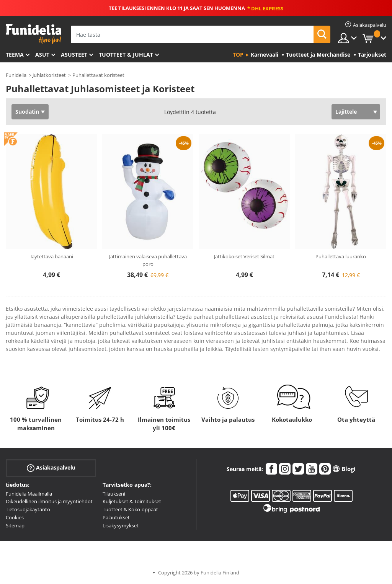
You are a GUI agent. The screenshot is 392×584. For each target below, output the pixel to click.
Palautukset (116, 517)
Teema (15, 55)
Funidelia (16, 75)
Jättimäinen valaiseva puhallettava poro (148, 260)
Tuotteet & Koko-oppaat (130, 509)
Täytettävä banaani (51, 256)
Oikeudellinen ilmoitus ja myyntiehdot (49, 501)
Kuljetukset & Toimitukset (132, 501)
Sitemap (15, 525)
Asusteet (74, 55)
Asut (42, 55)
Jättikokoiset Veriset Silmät (244, 256)
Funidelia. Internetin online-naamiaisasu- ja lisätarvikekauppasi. (33, 34)
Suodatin (27, 112)
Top (238, 55)
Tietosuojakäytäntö (28, 509)
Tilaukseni (114, 494)
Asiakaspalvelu (51, 467)
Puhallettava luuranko (341, 256)
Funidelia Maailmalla (29, 494)
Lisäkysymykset (121, 525)
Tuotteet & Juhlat (126, 55)
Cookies (15, 517)
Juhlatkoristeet (49, 75)
